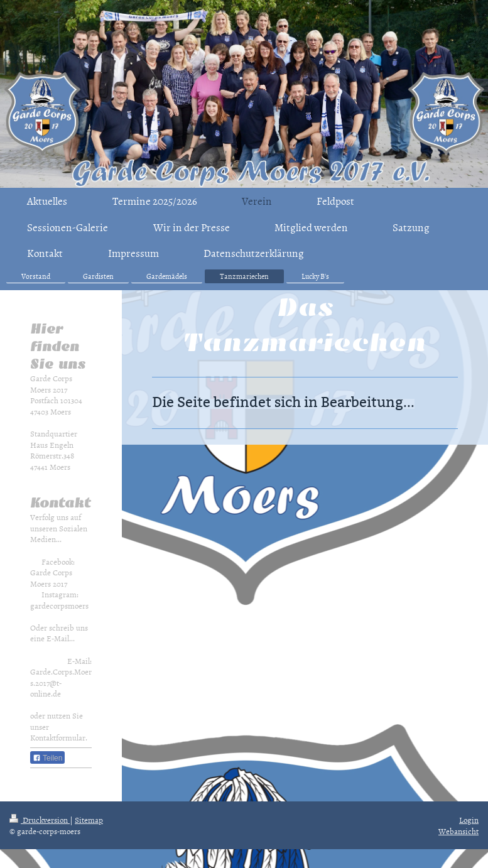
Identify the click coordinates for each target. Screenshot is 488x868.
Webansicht (458, 831)
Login (469, 820)
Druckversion (40, 820)
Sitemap (89, 820)
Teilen (47, 758)
